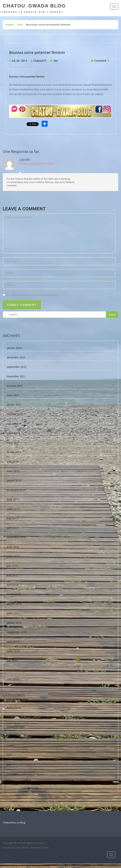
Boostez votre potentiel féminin (37, 52)
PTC (9, 755)
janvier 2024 (14, 348)
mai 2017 (12, 518)
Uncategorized (15, 783)
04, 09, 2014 (20, 61)
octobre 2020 (15, 414)
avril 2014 (12, 680)
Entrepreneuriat (16, 727)
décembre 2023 (16, 357)
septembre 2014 (17, 632)
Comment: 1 (102, 61)
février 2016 (14, 594)
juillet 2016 (13, 556)
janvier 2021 (14, 405)
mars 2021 (13, 395)
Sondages (13, 774)
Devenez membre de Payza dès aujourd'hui (25, 866)
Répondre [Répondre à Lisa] (113, 184)
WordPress (23, 848)
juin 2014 (12, 661)
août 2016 (13, 547)
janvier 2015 (14, 623)
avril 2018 (12, 462)
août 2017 (13, 499)
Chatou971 (40, 61)
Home (10, 25)
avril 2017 (12, 528)
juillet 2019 (13, 433)
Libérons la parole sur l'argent (32, 12)
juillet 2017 (13, 509)
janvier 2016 (14, 604)
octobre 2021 (15, 386)
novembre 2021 (16, 376)
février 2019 (14, 452)
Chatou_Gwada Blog (34, 6)
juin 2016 (12, 566)
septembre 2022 (17, 367)
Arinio (46, 848)
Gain (9, 736)
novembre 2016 (16, 537)
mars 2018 (13, 471)
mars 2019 (13, 443)
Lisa (22, 159)
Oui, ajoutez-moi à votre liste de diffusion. (31, 295)
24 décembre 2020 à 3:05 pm (37, 164)
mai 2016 (12, 575)
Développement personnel (23, 717)
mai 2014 (12, 670)
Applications (14, 708)
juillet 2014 (13, 651)
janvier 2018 (14, 481)
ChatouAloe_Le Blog (14, 822)
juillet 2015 (13, 613)
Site (20, 25)
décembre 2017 (16, 490)
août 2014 (13, 642)
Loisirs (11, 745)
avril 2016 (12, 585)
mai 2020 (12, 424)
